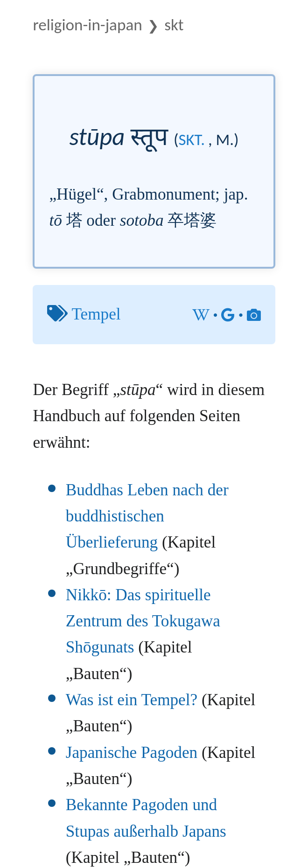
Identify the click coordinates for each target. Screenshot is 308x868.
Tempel (96, 314)
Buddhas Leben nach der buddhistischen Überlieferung (147, 516)
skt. (192, 139)
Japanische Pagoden (132, 753)
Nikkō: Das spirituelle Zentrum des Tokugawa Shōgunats (143, 621)
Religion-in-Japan (87, 24)
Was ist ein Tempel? (132, 700)
